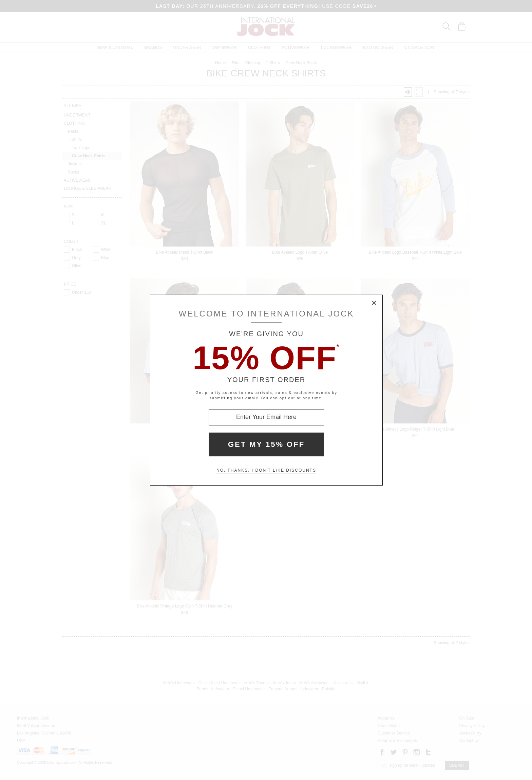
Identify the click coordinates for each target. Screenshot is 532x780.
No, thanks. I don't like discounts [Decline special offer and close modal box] (266, 470)
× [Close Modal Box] (374, 303)
